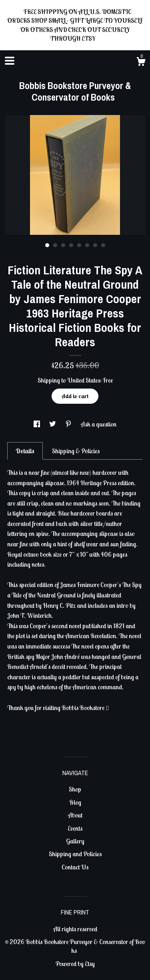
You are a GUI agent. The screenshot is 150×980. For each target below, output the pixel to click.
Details (25, 451)
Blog (75, 802)
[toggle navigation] (10, 61)
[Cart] (141, 63)
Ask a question (99, 424)
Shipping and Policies (75, 854)
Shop (75, 789)
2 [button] (55, 245)
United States (84, 380)
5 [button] (79, 245)
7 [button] (95, 245)
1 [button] (47, 245)
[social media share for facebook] (37, 424)
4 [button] (71, 245)
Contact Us (75, 867)
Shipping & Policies (76, 451)
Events (75, 828)
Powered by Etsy (75, 964)
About (75, 815)
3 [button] (63, 245)
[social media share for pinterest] (69, 424)
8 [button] (103, 245)
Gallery (75, 841)
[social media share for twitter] (53, 424)
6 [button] (87, 245)
